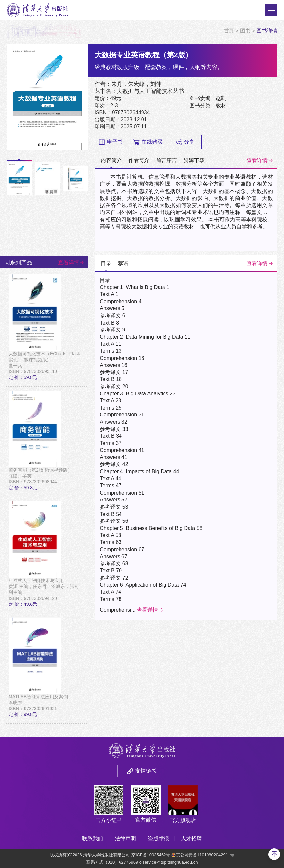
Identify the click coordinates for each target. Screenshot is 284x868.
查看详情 (257, 160)
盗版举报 (159, 839)
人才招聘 (191, 839)
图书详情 (267, 31)
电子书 (111, 142)
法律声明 (125, 839)
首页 (229, 31)
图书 (245, 31)
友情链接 (146, 771)
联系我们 (93, 839)
